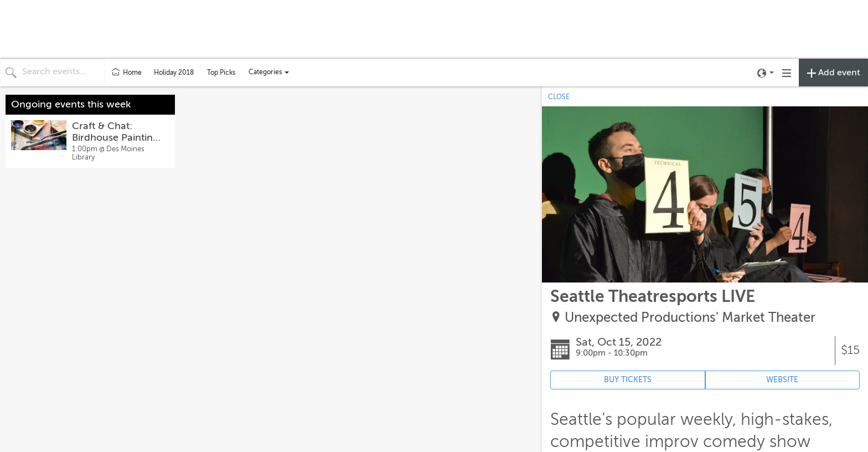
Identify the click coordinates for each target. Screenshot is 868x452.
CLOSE (559, 97)
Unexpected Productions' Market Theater (690, 318)
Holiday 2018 (174, 73)
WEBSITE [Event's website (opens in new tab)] (782, 380)
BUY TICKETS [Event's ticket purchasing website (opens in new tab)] (628, 380)
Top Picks (221, 73)
